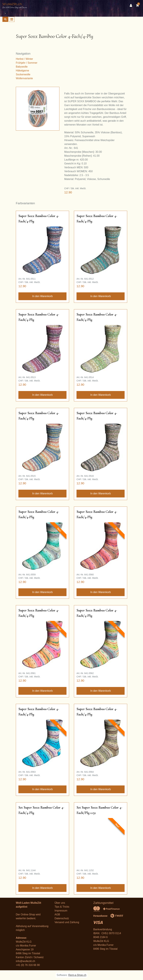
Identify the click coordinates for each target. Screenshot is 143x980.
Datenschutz (62, 918)
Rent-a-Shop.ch (77, 975)
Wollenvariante (24, 78)
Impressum (61, 911)
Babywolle (22, 67)
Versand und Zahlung (67, 922)
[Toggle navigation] (12, 19)
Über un (59, 903)
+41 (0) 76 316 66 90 (28, 965)
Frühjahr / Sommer (27, 63)
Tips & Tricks (62, 907)
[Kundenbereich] (132, 6)
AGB (57, 914)
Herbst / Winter (24, 59)
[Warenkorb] (138, 6)
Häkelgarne (22, 71)
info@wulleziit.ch (25, 961)
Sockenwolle (23, 74)
